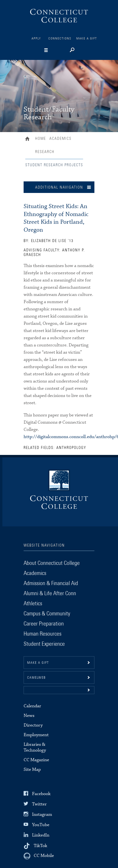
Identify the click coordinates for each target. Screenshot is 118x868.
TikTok (40, 846)
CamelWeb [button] (36, 678)
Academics (60, 139)
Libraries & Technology (35, 747)
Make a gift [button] (38, 663)
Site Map (32, 769)
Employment (36, 735)
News (29, 716)
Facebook (41, 794)
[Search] (72, 51)
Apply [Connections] (36, 39)
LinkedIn (41, 835)
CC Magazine (36, 760)
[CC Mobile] (39, 856)
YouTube (41, 825)
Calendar (32, 706)
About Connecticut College (52, 563)
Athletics (33, 604)
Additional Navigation (59, 187)
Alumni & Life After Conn (50, 594)
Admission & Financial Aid (51, 583)
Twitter (39, 804)
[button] (59, 690)
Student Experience (44, 644)
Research (45, 152)
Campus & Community (47, 614)
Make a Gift (87, 39)
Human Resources (43, 634)
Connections (60, 39)
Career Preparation (44, 624)
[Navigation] (53, 50)
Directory (33, 725)
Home (29, 139)
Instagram (42, 814)
